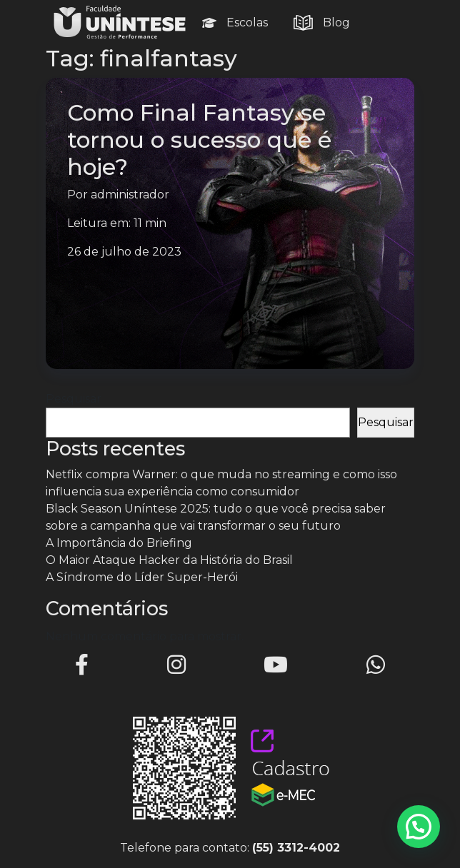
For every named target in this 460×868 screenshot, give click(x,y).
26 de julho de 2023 (124, 252)
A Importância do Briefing (119, 543)
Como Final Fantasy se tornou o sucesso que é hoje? (199, 140)
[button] (419, 827)
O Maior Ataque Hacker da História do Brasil (169, 560)
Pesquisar (74, 399)
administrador (130, 195)
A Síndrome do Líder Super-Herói (142, 577)
